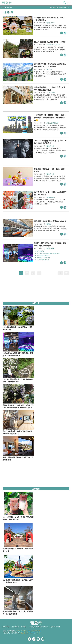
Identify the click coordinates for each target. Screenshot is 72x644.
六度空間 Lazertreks (43, 255)
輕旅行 (7, 3)
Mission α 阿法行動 (43, 260)
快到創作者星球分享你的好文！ (59, 7)
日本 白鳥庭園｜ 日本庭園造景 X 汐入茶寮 (50, 42)
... (39, 273)
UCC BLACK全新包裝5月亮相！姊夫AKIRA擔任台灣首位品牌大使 (50, 142)
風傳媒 (49, 224)
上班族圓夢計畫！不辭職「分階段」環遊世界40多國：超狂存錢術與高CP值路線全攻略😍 (50, 118)
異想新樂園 (40, 251)
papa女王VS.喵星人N (53, 45)
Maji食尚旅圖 (51, 92)
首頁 (3, 7)
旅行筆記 (49, 69)
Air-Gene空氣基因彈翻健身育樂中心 (48, 253)
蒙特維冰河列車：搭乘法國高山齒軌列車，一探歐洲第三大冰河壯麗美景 (50, 65)
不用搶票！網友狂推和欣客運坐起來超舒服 (50, 221)
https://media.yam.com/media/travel (29, 631)
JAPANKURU (51, 197)
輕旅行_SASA (51, 23)
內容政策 (24, 627)
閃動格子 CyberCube (43, 258)
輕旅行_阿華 (50, 248)
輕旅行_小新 (50, 146)
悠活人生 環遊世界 (52, 123)
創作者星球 (15, 627)
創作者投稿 (6, 627)
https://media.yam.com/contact (30, 633)
